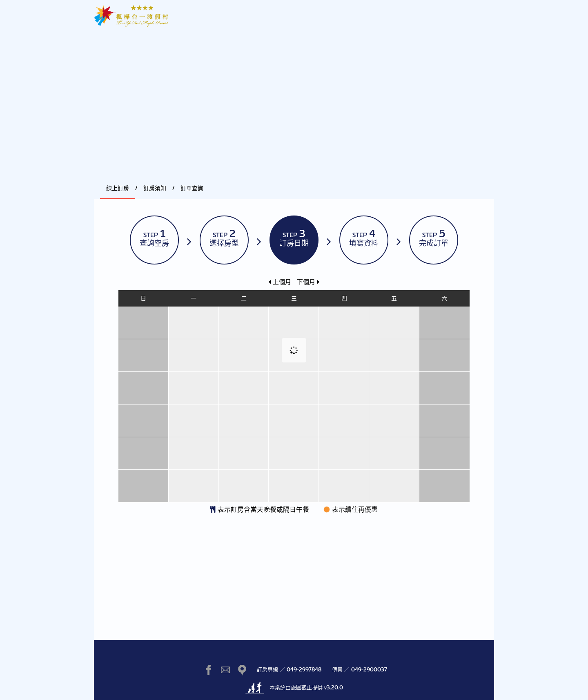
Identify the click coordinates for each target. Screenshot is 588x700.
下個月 (308, 282)
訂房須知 (155, 188)
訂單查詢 (192, 188)
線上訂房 (118, 188)
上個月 (280, 282)
